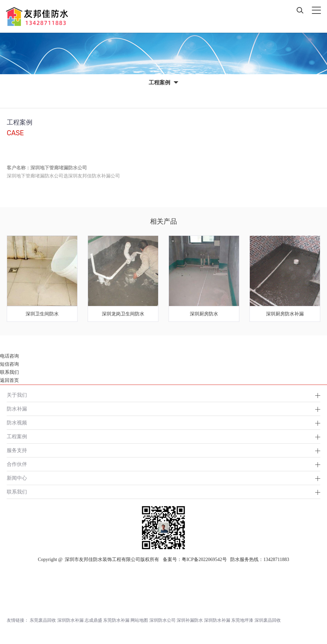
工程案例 (17, 404)
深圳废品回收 (268, 588)
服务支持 (17, 418)
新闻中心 (17, 445)
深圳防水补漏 (70, 588)
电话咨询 (9, 615)
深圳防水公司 (162, 588)
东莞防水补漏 (116, 588)
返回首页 (9, 640)
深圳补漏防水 (190, 588)
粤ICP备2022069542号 (204, 527)
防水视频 (17, 390)
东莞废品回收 (43, 588)
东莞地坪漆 (242, 588)
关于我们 (17, 362)
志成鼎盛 (93, 588)
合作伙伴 (17, 432)
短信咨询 (9, 624)
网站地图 (139, 588)
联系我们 (17, 459)
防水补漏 (17, 376)
